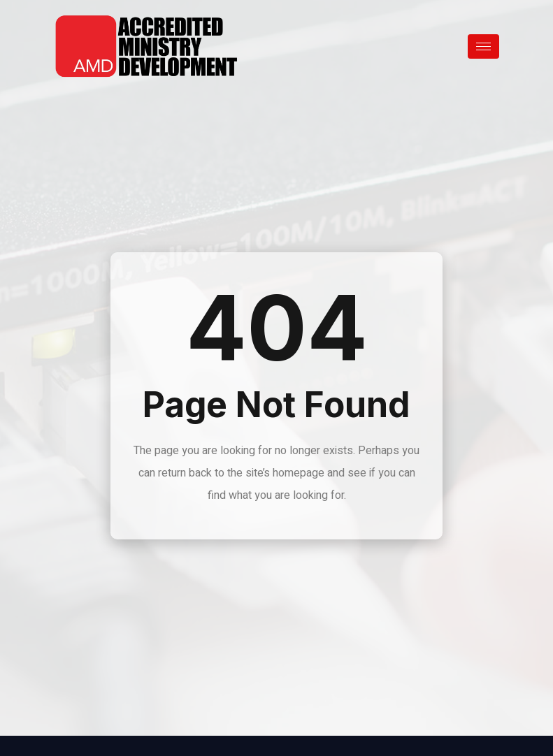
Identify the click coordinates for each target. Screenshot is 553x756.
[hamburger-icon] (483, 46)
